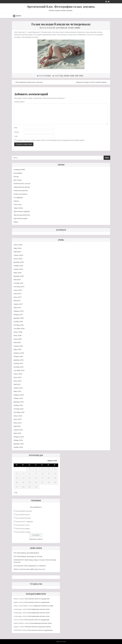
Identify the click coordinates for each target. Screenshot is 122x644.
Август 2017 (18, 290)
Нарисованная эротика (22, 187)
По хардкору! (18, 197)
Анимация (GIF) (19, 170)
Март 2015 (17, 391)
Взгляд (48, 76)
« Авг (15, 493)
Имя (16, 128)
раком (81, 76)
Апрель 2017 (18, 304)
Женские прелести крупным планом (38, 627)
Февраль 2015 (19, 395)
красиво (67, 76)
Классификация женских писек (39, 609)
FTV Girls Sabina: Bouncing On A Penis (28, 556)
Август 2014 (18, 416)
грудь (61, 76)
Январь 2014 (18, 440)
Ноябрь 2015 (18, 363)
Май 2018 (17, 280)
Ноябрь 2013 (18, 447)
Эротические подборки (22, 211)
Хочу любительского (23, 515)
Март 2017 (17, 308)
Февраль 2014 (19, 437)
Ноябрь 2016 (18, 322)
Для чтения (18, 180)
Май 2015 (17, 384)
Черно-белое (18, 208)
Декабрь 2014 (19, 402)
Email (16, 132)
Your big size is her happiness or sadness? (30, 566)
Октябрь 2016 (19, 325)
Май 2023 (17, 252)
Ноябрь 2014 (18, 405)
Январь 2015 (18, 398)
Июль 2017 (18, 294)
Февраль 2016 (19, 353)
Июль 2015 (18, 377)
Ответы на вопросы (21, 194)
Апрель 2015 (18, 388)
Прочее (16, 201)
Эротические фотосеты (22, 215)
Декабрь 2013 (19, 444)
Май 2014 (17, 426)
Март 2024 (18, 248)
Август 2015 (18, 374)
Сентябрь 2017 (19, 287)
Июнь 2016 (18, 339)
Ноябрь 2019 (18, 266)
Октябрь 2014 (19, 409)
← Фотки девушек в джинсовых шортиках (28, 82)
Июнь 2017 (18, 297)
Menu (19, 16)
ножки (72, 76)
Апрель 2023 (18, 255)
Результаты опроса (36, 539)
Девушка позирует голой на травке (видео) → (92, 82)
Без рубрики (18, 173)
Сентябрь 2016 (19, 329)
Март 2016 (17, 349)
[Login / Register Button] (109, 2)
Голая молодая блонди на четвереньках (61, 24)
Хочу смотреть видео (23, 532)
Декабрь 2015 (19, 360)
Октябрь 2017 (19, 283)
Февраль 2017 (19, 311)
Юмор (16, 222)
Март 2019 (17, 273)
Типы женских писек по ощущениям (37, 599)
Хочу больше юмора (23, 529)
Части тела (18, 204)
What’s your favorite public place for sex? (29, 569)
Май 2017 (17, 301)
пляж (77, 76)
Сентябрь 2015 (19, 370)
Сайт (16, 136)
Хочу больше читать (23, 525)
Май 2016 (17, 342)
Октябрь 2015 (19, 367)
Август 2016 (18, 332)
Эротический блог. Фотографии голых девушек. (61, 7)
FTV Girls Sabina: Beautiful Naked (26, 553)
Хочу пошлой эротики (23, 518)
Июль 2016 (18, 335)
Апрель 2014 (18, 430)
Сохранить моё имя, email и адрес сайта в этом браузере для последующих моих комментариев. (50, 140)
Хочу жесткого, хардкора (24, 522)
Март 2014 (17, 433)
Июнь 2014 (18, 423)
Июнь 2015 (18, 381)
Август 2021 (18, 259)
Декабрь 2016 (19, 318)
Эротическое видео (21, 218)
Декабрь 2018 (19, 276)
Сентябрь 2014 (19, 412)
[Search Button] (106, 2)
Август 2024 (18, 245)
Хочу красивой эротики (24, 511)
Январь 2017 (18, 315)
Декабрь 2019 (19, 262)
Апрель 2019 (18, 269)
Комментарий (20, 102)
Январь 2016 (18, 356)
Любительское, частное (22, 184)
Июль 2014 (18, 419)
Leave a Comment (75, 28)
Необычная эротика (21, 191)
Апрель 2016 (18, 346)
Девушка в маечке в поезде (44, 606)
